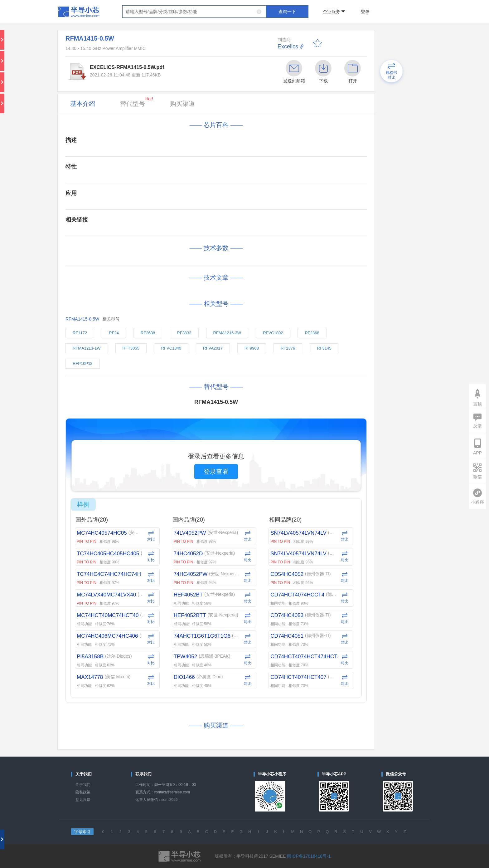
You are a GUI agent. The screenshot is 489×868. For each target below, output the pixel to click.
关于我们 (83, 785)
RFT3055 (131, 348)
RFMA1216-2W (227, 333)
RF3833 (184, 333)
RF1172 (80, 333)
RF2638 (148, 333)
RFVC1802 (273, 333)
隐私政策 (83, 792)
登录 (365, 12)
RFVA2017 (213, 348)
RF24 (114, 333)
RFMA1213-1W (87, 348)
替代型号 (136, 102)
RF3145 (324, 348)
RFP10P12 (83, 363)
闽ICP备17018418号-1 (309, 856)
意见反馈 (83, 800)
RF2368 (312, 333)
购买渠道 (182, 104)
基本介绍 (83, 104)
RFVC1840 (171, 348)
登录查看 (216, 472)
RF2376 (288, 348)
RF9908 (252, 348)
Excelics (288, 47)
